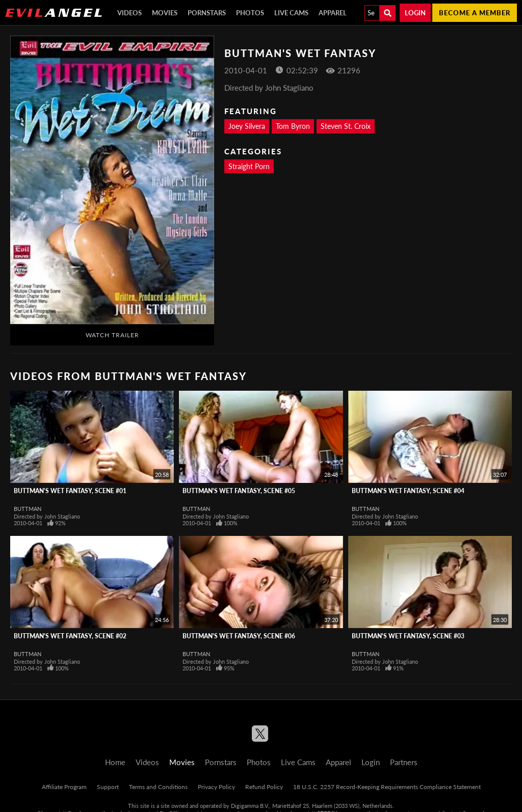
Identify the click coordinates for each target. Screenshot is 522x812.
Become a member (475, 13)
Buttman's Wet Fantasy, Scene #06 (239, 636)
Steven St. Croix (346, 126)
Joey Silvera (247, 126)
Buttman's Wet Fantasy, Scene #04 (408, 491)
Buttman (28, 509)
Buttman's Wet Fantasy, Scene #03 (408, 636)
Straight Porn (249, 166)
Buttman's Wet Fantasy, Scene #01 (70, 491)
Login (415, 13)
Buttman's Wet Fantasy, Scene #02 (70, 636)
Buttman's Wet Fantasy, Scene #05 (239, 491)
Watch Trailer (112, 335)
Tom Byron (293, 126)
